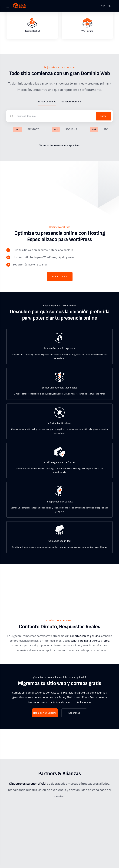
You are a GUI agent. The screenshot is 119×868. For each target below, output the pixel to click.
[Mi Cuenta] (110, 6)
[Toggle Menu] (8, 6)
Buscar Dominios (47, 102)
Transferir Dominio (71, 102)
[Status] (104, 6)
